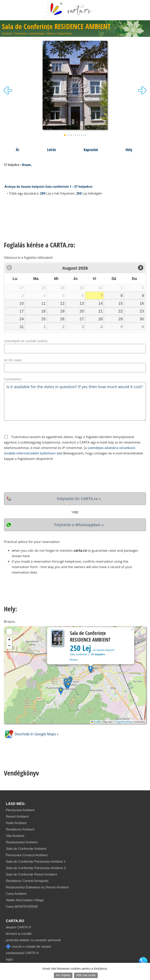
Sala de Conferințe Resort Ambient (31, 874)
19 (62, 311)
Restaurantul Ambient (22, 842)
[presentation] (34, 477)
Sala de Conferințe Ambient (26, 849)
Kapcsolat (91, 150)
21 (101, 311)
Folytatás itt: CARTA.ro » (79, 499)
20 (82, 311)
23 (142, 311)
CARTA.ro (15, 921)
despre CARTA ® (18, 927)
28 (101, 319)
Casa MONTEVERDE (22, 907)
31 (22, 327)
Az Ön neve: (13, 360)
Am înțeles (63, 975)
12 (62, 303)
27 (82, 319)
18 (44, 311)
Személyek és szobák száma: (26, 341)
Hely (129, 150)
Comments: (13, 379)
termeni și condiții (19, 934)
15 (121, 303)
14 (101, 303)
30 (142, 319)
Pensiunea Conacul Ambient (27, 855)
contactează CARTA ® (22, 953)
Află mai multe (86, 975)
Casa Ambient (16, 894)
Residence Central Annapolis (27, 881)
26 (62, 319)
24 (22, 319)
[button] (91, 669)
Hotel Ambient (16, 823)
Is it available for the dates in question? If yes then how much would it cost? (75, 401)
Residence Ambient (20, 829)
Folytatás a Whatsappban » (79, 525)
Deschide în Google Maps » (31, 734)
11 (44, 303)
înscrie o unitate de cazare (28, 947)
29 (121, 319)
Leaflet (96, 722)
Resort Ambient (17, 817)
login (9, 959)
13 (82, 303)
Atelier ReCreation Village (25, 900)
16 (142, 303)
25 (44, 319)
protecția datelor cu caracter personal (33, 940)
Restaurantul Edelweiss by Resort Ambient (37, 887)
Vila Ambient (15, 836)
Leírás (51, 150)
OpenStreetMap (124, 722)
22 (121, 311)
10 (22, 303)
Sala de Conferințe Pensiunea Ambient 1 (36, 862)
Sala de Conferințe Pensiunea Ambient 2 (36, 868)
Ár (18, 150)
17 (22, 311)
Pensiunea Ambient (20, 810)
